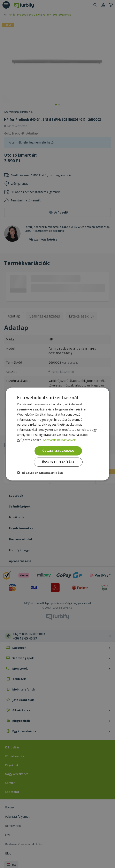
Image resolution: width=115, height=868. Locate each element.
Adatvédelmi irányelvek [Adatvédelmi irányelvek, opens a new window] (59, 440)
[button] (40, 472)
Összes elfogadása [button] (58, 451)
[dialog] (57, 434)
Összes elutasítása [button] (58, 462)
